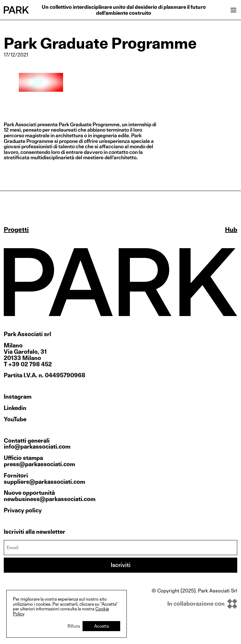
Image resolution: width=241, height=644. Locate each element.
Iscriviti (121, 565)
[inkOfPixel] (194, 604)
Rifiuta (74, 626)
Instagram (18, 397)
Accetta (102, 626)
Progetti (16, 230)
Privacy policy (23, 510)
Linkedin (15, 408)
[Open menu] (233, 10)
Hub (231, 230)
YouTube (15, 419)
